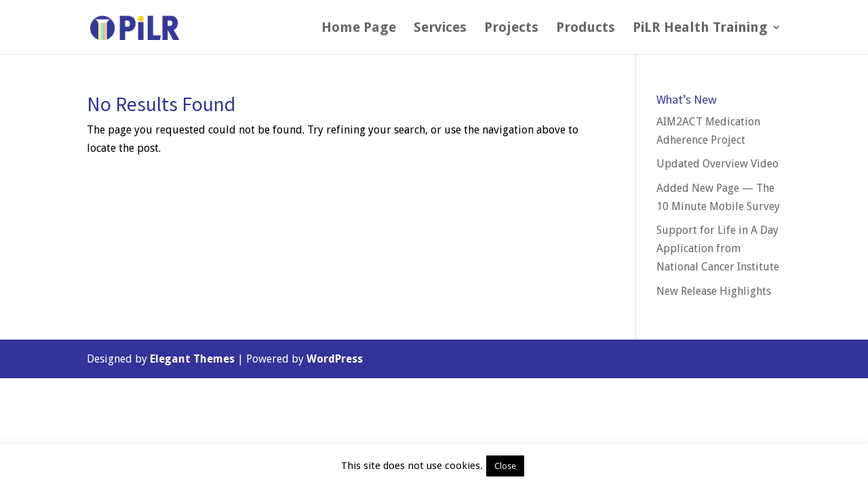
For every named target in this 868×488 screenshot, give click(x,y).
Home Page (359, 29)
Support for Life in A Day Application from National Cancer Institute (718, 248)
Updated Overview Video (717, 164)
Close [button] (505, 466)
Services (440, 29)
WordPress (335, 359)
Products (586, 29)
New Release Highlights (714, 291)
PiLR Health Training (700, 29)
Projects (511, 29)
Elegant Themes (192, 359)
